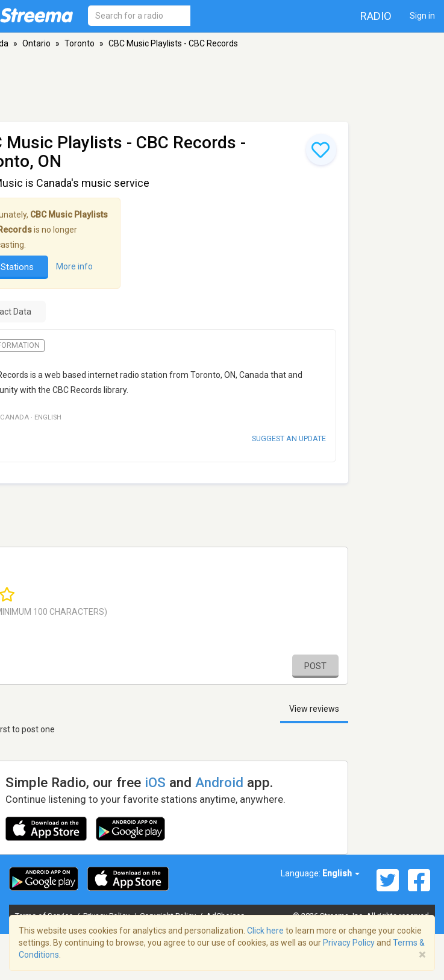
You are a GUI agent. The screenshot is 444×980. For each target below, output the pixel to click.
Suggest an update (289, 438)
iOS (155, 782)
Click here (265, 931)
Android (219, 782)
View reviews (314, 709)
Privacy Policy (349, 943)
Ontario (36, 43)
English (341, 873)
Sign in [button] (422, 16)
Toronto (80, 43)
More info (74, 267)
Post (315, 666)
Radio (376, 16)
